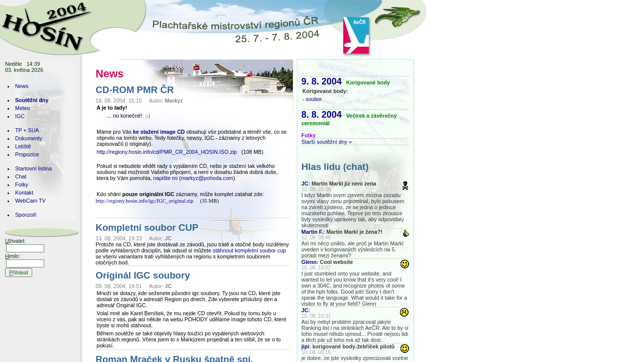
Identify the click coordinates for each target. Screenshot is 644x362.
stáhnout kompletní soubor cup (250, 250)
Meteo (23, 108)
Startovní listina (33, 168)
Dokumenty (29, 138)
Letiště (23, 146)
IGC (20, 116)
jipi (305, 346)
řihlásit (19, 273)
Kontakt (24, 193)
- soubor (312, 99)
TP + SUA (27, 130)
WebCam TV (30, 201)
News (22, 86)
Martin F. (312, 232)
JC (305, 184)
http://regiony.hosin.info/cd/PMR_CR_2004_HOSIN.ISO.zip (167, 152)
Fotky (22, 185)
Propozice (27, 154)
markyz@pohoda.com (207, 178)
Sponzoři (26, 215)
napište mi (166, 178)
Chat (21, 176)
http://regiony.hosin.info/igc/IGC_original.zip (144, 201)
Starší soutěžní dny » (327, 142)
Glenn (309, 262)
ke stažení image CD (159, 132)
